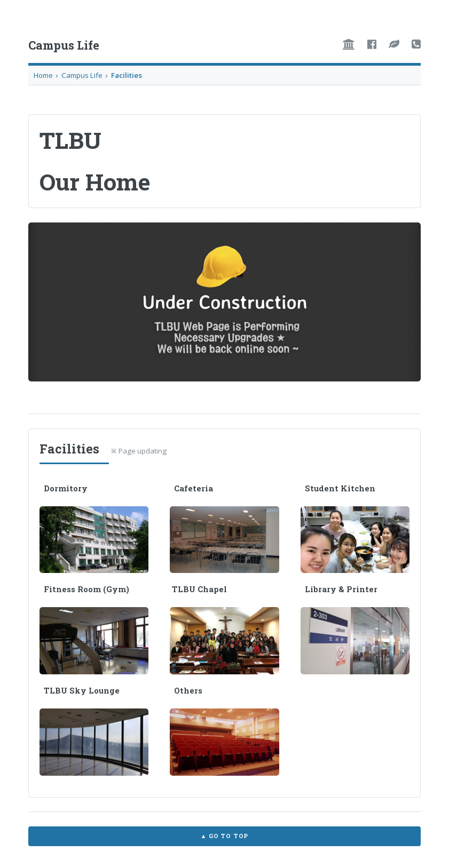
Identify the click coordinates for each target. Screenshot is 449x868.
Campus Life (82, 75)
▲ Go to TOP (225, 836)
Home (43, 75)
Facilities (127, 75)
